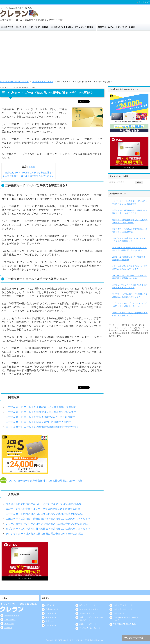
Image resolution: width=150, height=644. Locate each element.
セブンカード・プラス (89, 609)
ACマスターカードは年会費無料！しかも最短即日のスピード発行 (46, 481)
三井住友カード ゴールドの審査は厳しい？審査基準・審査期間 (41, 407)
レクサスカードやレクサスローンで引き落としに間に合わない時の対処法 (47, 524)
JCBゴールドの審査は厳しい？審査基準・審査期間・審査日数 (130, 258)
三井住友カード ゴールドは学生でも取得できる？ (28, 176)
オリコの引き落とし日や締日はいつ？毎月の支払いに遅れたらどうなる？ (130, 268)
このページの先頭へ (137, 638)
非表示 (31, 167)
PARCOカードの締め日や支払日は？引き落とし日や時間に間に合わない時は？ (129, 249)
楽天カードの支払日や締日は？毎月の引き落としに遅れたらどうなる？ (130, 212)
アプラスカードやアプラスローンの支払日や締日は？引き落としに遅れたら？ (130, 305)
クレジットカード (12, 616)
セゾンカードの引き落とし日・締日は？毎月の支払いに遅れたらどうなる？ (48, 529)
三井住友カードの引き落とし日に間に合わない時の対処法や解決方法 (44, 514)
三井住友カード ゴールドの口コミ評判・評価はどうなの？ (38, 422)
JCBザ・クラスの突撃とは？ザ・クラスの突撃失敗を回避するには (43, 509)
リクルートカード (87, 613)
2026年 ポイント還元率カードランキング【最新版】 (73, 27)
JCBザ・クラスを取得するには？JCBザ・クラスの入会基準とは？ (130, 240)
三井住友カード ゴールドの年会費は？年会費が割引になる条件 (41, 412)
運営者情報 (9, 624)
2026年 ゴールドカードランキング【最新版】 (117, 27)
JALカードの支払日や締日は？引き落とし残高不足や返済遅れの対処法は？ (130, 277)
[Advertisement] (75, 55)
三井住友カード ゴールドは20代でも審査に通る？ (28, 173)
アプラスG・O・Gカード (90, 628)
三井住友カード (52, 609)
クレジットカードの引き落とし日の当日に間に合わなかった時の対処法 (130, 203)
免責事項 (8, 628)
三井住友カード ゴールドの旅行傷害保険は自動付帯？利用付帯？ (42, 427)
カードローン (10, 620)
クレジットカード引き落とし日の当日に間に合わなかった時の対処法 (44, 534)
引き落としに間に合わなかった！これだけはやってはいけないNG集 (44, 504)
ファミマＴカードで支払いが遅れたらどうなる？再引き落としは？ (130, 314)
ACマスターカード (87, 605)
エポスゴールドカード (123, 609)
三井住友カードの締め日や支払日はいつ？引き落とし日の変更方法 (130, 230)
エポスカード (119, 613)
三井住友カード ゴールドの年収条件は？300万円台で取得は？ (40, 417)
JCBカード (50, 605)
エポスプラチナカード (123, 605)
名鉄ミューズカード (88, 624)
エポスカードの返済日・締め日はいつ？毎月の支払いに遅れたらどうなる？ (48, 519)
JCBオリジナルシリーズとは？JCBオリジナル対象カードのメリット (130, 286)
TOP (14, 82)
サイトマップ (144, 2)
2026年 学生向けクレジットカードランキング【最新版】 (25, 27)
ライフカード (51, 625)
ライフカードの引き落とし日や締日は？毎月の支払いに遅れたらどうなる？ (130, 296)
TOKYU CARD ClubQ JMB (124, 624)
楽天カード (50, 621)
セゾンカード (51, 613)
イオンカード (51, 617)
